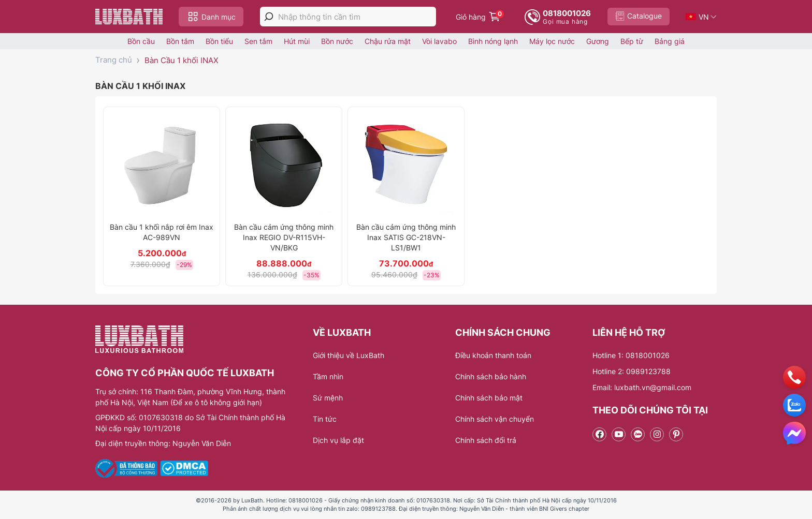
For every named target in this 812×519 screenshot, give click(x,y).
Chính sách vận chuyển (495, 419)
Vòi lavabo (439, 41)
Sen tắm (258, 41)
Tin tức (325, 419)
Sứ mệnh (328, 398)
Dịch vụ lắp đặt (338, 440)
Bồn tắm (180, 41)
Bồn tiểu (219, 41)
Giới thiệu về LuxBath (349, 355)
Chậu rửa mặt (388, 41)
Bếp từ (632, 41)
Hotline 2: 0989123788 (632, 371)
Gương (598, 41)
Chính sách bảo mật (489, 398)
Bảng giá (670, 41)
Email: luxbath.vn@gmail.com (642, 387)
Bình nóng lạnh (493, 41)
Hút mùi (297, 41)
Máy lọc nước (552, 41)
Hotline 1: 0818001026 (631, 355)
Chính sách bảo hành (491, 376)
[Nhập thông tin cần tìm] (357, 17)
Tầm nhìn (328, 376)
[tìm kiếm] (269, 17)
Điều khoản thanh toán (493, 355)
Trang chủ (114, 60)
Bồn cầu (141, 41)
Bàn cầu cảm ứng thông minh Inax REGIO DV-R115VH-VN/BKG (284, 237)
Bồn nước (337, 41)
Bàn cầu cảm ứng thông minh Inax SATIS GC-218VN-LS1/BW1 (406, 237)
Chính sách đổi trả (486, 440)
